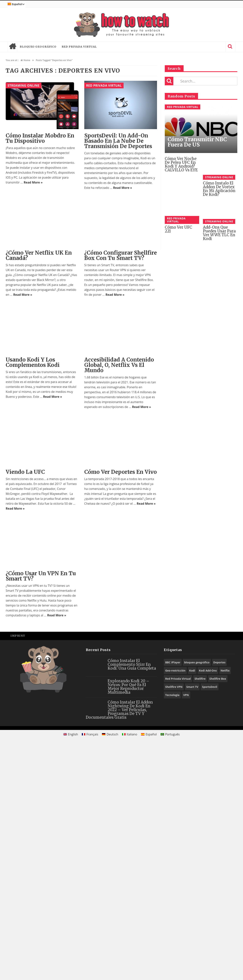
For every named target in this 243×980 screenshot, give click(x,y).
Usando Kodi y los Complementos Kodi (33, 362)
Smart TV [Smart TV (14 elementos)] (192, 923)
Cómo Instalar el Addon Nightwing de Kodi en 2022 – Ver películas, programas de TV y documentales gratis (119, 946)
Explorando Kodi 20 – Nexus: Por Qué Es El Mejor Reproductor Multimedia (128, 922)
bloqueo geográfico (38, 47)
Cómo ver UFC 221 (178, 229)
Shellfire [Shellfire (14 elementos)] (200, 914)
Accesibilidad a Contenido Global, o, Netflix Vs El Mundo (119, 365)
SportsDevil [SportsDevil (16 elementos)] (210, 923)
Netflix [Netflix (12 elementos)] (225, 906)
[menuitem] (17, 4)
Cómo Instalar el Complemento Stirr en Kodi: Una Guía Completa (132, 900)
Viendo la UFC (25, 708)
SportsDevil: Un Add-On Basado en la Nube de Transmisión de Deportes (118, 141)
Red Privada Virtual (79, 47)
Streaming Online (24, 86)
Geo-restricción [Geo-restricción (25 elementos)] (175, 906)
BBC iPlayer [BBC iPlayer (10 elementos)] (173, 898)
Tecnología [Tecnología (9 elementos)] (172, 931)
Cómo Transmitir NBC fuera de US (197, 142)
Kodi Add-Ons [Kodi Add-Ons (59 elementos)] (208, 906)
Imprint (18, 872)
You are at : (12, 60)
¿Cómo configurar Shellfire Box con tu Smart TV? (121, 255)
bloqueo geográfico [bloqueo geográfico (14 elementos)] (197, 898)
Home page (12, 47)
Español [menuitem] (151, 970)
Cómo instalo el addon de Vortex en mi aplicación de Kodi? (219, 189)
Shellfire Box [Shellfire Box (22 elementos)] (218, 914)
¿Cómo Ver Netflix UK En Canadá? (39, 255)
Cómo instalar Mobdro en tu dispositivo (40, 138)
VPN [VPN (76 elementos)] (186, 931)
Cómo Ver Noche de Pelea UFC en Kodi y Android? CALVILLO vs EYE (181, 164)
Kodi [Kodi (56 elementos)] (192, 906)
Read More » (33, 182)
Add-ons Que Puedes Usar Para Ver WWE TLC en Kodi (219, 233)
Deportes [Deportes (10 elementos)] (219, 898)
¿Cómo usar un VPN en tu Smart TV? (41, 812)
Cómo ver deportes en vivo (121, 472)
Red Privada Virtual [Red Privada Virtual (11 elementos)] (178, 914)
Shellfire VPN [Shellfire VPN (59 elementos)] (174, 923)
